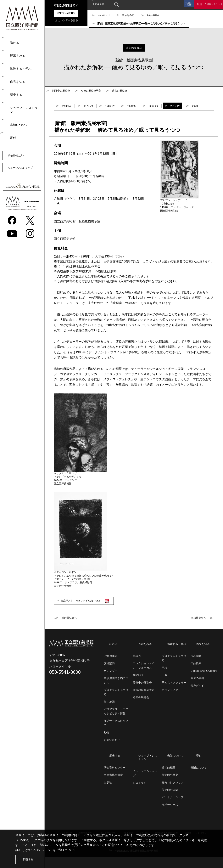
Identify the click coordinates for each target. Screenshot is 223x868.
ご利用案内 (111, 670)
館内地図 (109, 716)
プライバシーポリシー (43, 848)
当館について (17, 117)
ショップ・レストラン (23, 104)
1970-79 (92, 109)
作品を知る (15, 79)
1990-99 (140, 109)
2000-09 (165, 109)
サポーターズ (170, 816)
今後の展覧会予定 (98, 91)
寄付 (11, 129)
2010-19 (189, 109)
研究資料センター (115, 779)
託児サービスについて (116, 737)
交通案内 (109, 678)
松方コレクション (173, 794)
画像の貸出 (197, 693)
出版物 (108, 794)
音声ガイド (197, 700)
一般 (164, 689)
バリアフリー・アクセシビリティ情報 (116, 726)
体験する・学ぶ (19, 67)
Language (99, 5)
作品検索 (196, 678)
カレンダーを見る (66, 23)
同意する (30, 858)
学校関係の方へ (20, 147)
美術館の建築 (170, 801)
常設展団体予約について (116, 695)
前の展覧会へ (71, 635)
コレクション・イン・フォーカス (144, 680)
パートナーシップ (173, 809)
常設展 (137, 670)
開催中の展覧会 (63, 91)
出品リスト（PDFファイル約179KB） (91, 617)
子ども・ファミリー (174, 697)
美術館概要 (169, 779)
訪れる (12, 43)
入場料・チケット (209, 6)
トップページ (104, 15)
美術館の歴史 (170, 786)
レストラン (140, 795)
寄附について (199, 779)
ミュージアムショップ (22, 164)
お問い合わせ (112, 754)
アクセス (177, 6)
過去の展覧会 (156, 15)
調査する (14, 92)
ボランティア (170, 704)
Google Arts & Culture (204, 685)
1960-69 (68, 109)
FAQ (106, 747)
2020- (66, 120)
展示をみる (15, 55)
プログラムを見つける (116, 706)
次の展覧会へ (197, 635)
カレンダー (111, 685)
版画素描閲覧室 (113, 786)
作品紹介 (138, 689)
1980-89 (116, 109)
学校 (164, 682)
